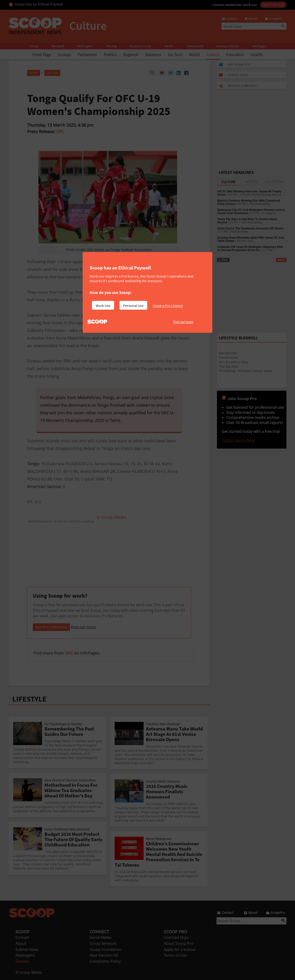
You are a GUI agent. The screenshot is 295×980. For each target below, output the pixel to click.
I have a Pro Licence (168, 306)
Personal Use (133, 306)
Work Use (103, 306)
